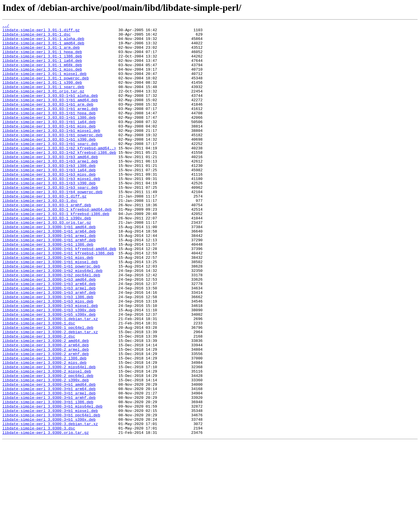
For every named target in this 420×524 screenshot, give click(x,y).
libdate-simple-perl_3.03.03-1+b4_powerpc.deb (52, 226)
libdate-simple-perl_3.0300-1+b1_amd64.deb (49, 268)
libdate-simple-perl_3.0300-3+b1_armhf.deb (49, 473)
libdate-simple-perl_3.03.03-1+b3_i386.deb (49, 194)
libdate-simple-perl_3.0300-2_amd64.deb (45, 404)
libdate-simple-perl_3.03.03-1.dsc (40, 236)
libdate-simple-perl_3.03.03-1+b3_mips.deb (49, 205)
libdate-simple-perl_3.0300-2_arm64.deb (45, 410)
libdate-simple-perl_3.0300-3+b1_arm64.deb (49, 462)
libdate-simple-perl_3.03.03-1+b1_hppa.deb (49, 131)
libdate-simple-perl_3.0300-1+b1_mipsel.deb (50, 310)
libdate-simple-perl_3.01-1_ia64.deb (42, 68)
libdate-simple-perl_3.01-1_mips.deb (42, 79)
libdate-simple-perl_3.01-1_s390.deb (42, 95)
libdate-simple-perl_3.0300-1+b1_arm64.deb (49, 273)
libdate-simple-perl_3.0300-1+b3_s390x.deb (49, 368)
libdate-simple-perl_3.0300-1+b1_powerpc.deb (51, 315)
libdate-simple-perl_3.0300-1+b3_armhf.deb (49, 347)
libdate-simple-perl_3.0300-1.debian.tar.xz (50, 378)
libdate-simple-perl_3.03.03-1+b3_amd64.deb (50, 184)
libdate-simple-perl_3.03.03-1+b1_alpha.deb (50, 110)
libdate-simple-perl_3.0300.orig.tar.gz (45, 515)
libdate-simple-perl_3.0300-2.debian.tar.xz (50, 394)
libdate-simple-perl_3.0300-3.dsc (39, 509)
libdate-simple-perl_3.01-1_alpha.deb (43, 42)
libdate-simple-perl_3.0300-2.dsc (39, 399)
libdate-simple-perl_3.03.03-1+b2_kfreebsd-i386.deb (59, 179)
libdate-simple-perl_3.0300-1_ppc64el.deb (48, 389)
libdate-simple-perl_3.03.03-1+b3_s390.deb (49, 215)
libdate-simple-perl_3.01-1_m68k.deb (42, 74)
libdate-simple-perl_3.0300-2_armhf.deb (45, 420)
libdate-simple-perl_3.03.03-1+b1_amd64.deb (50, 116)
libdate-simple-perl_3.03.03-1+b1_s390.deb (49, 163)
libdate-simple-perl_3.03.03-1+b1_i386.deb (49, 137)
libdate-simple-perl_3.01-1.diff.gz (41, 32)
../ (6, 26)
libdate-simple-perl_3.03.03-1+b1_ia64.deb (49, 142)
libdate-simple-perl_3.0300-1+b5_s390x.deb (49, 373)
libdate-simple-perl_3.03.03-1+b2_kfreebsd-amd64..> (59, 173)
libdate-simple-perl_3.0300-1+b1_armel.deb (49, 278)
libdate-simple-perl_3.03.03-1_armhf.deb (47, 242)
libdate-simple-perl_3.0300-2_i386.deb (44, 425)
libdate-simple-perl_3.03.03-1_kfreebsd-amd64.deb (57, 247)
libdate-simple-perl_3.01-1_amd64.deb (43, 47)
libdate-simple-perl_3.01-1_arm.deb (41, 53)
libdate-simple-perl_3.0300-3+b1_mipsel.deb (50, 488)
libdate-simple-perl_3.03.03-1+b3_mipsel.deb (51, 210)
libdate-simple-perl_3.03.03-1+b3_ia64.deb (49, 200)
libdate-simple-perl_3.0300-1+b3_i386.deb (48, 352)
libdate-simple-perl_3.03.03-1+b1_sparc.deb (50, 168)
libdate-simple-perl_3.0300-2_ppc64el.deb (48, 446)
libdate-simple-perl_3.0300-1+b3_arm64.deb (49, 336)
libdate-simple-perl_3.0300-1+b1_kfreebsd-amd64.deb (59, 294)
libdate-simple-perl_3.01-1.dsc (36, 37)
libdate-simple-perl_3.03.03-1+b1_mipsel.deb (51, 152)
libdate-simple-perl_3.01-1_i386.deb (42, 63)
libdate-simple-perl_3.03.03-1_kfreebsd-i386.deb (56, 252)
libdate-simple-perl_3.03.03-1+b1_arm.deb (48, 121)
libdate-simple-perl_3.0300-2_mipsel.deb (47, 441)
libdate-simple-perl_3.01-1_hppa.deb (42, 58)
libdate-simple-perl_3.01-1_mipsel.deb (44, 84)
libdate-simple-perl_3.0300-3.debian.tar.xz (50, 504)
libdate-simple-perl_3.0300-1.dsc (39, 383)
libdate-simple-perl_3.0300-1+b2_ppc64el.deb (51, 326)
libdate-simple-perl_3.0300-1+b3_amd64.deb (49, 331)
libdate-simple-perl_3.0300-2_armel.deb (45, 415)
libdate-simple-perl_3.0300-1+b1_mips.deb (48, 305)
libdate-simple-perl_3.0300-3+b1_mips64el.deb (52, 483)
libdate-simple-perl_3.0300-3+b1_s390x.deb (49, 499)
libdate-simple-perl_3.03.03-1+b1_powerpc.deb (52, 158)
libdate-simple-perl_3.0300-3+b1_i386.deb (48, 478)
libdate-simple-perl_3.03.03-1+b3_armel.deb (50, 189)
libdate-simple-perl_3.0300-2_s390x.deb (45, 452)
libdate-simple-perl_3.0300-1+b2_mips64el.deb (52, 320)
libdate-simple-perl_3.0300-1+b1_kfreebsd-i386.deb (58, 299)
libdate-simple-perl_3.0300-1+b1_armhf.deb (49, 284)
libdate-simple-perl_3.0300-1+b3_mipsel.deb (50, 362)
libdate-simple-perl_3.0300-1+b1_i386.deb (48, 289)
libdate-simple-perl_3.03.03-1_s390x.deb (47, 257)
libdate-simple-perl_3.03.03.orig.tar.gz (47, 263)
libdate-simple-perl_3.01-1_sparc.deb (43, 100)
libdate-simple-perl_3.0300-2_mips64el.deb (49, 436)
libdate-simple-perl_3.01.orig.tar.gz (43, 105)
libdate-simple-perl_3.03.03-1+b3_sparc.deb (50, 221)
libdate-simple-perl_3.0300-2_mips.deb (44, 431)
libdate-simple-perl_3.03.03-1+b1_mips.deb (49, 147)
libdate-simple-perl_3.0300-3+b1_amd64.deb (49, 457)
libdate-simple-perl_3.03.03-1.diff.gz (44, 231)
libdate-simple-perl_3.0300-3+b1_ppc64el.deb (51, 494)
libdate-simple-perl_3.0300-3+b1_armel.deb (49, 467)
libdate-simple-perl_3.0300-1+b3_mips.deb (48, 357)
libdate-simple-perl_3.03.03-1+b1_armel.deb (50, 126)
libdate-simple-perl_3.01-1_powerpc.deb (45, 89)
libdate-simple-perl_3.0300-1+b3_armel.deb (49, 341)
